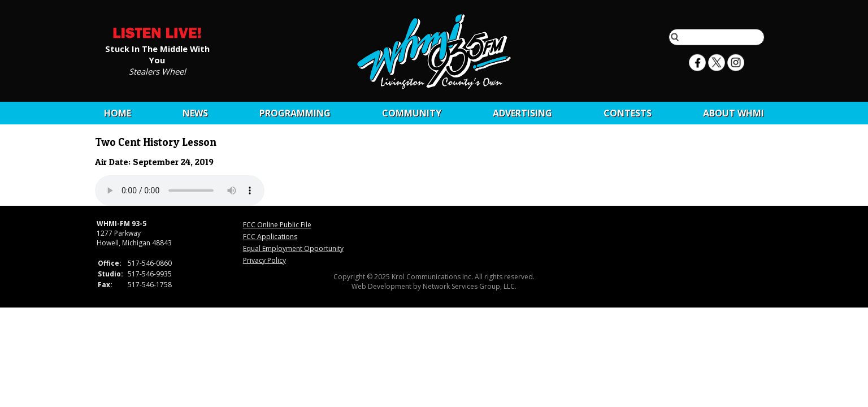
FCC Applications (270, 237)
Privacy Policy (264, 260)
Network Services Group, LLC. (470, 286)
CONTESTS (628, 113)
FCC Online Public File (277, 225)
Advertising (522, 113)
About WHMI (734, 113)
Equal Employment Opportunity (293, 248)
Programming (295, 113)
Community (412, 113)
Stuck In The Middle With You (157, 54)
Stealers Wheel (157, 71)
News (195, 113)
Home (118, 113)
